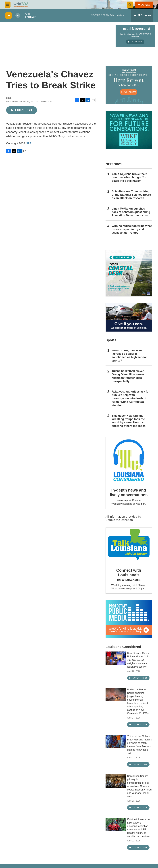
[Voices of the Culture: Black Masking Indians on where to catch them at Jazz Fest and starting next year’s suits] (116, 741)
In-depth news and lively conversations (129, 492)
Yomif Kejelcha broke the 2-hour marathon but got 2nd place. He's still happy (130, 177)
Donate (146, 5)
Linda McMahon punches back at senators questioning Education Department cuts (131, 212)
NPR (29, 143)
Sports (111, 340)
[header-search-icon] (130, 5)
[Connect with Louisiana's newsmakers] (129, 546)
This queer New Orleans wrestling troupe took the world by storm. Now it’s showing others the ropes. (129, 421)
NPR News (114, 164)
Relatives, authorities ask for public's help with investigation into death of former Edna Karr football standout (131, 398)
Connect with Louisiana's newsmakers (129, 575)
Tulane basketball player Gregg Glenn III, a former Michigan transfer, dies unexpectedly (128, 376)
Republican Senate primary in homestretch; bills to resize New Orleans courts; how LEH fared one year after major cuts (139, 786)
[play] (8, 16)
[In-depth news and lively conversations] (129, 460)
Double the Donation (119, 520)
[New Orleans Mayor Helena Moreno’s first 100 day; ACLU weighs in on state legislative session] (116, 658)
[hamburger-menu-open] (8, 5)
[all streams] (142, 15)
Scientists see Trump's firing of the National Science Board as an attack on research (131, 195)
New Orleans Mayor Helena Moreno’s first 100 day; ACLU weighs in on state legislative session (139, 660)
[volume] (18, 16)
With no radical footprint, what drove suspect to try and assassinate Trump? (132, 229)
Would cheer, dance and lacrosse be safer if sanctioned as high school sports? (129, 355)
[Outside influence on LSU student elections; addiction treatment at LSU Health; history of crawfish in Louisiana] (116, 824)
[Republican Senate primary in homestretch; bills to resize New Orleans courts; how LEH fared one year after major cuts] (116, 781)
